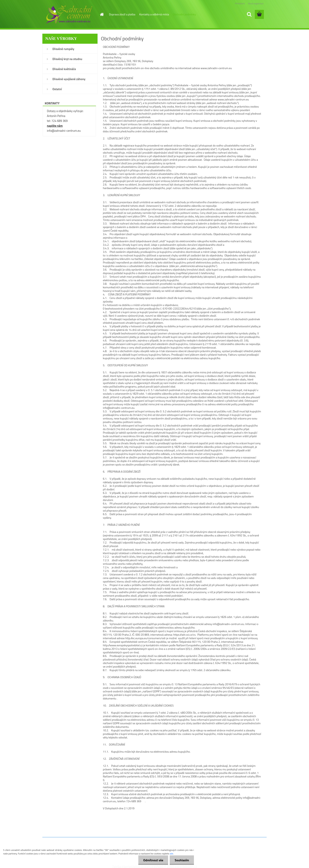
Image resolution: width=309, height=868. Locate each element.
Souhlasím (182, 860)
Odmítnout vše (153, 860)
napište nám (55, 126)
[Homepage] (102, 14)
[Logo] (69, 15)
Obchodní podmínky (184, 14)
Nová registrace (256, 3)
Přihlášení (240, 3)
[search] (249, 14)
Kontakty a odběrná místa (154, 14)
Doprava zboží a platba (122, 14)
